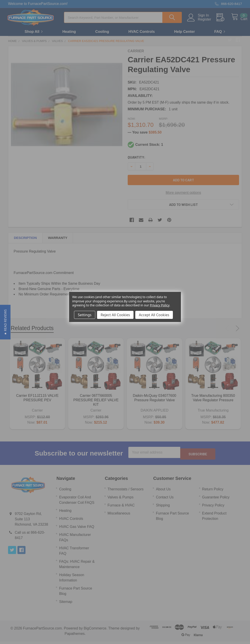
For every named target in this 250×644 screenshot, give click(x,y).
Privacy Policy (160, 305)
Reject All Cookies (115, 315)
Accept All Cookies (154, 315)
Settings (85, 315)
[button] (5, 322)
